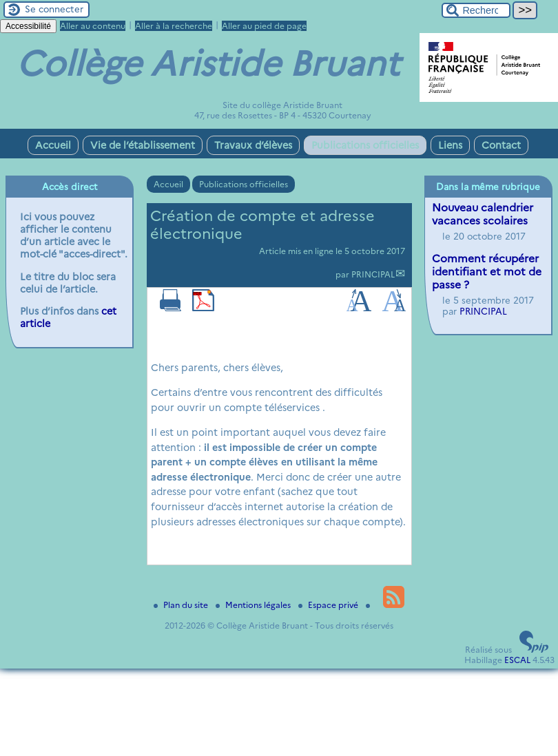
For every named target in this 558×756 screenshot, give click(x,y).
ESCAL (517, 660)
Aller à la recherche (174, 26)
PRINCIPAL (373, 274)
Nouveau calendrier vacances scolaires (483, 214)
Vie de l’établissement (143, 145)
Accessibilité (28, 26)
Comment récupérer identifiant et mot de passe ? (487, 272)
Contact (501, 145)
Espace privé (329, 605)
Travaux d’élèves (253, 145)
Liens (450, 145)
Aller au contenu (93, 26)
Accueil (53, 145)
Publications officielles (365, 145)
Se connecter (54, 9)
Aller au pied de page (264, 26)
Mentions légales (254, 605)
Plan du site (182, 605)
